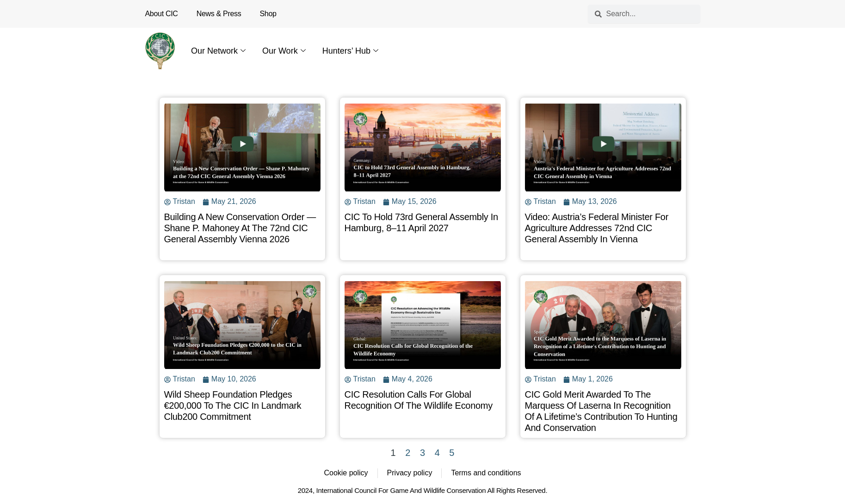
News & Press (219, 14)
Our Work (284, 51)
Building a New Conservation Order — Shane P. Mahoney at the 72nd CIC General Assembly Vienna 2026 (240, 228)
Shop (268, 14)
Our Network (218, 51)
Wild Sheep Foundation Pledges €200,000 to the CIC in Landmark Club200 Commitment (233, 406)
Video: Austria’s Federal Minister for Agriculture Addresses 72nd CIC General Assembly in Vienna (597, 228)
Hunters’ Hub (350, 51)
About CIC (162, 14)
